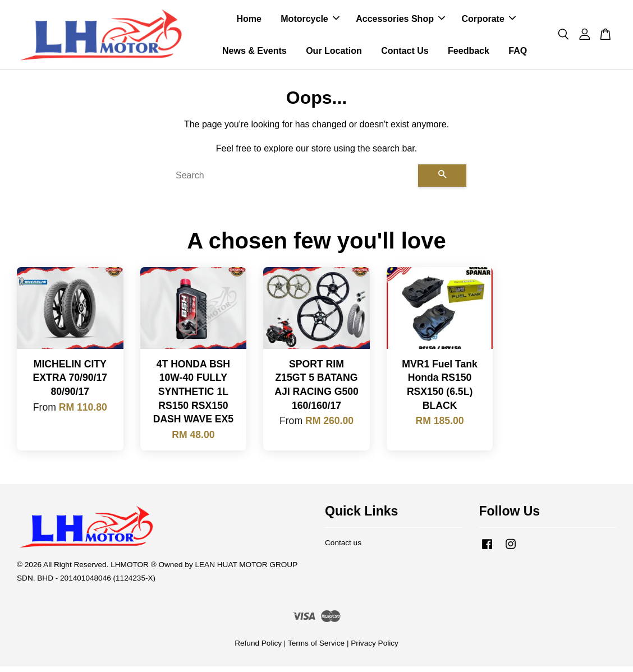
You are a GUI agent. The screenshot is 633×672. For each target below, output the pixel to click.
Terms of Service (316, 649)
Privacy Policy (375, 649)
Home (249, 22)
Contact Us (405, 54)
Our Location (334, 54)
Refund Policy (258, 649)
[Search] (292, 181)
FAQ (518, 54)
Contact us (343, 548)
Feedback (469, 54)
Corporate (488, 22)
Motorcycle (310, 22)
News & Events (254, 54)
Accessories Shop (400, 22)
